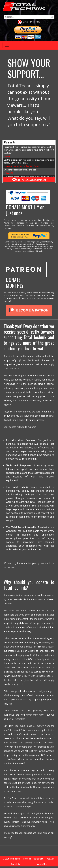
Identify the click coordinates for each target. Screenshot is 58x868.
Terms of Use (42, 864)
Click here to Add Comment (29, 180)
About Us (51, 859)
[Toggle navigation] (7, 45)
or (31, 22)
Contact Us (15, 864)
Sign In (26, 22)
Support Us (26, 859)
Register (37, 22)
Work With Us (39, 859)
